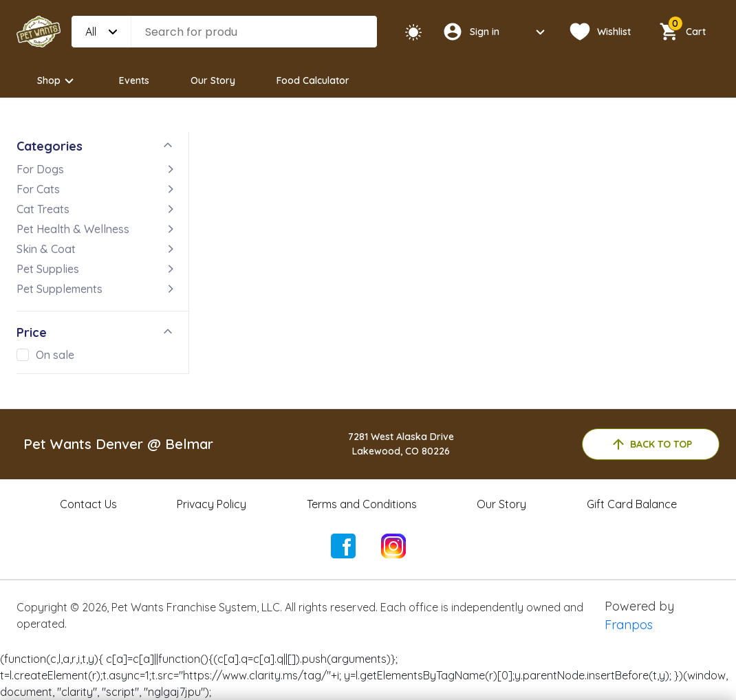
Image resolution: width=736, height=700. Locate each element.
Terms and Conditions (362, 504)
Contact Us (88, 504)
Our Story (213, 80)
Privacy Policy (212, 504)
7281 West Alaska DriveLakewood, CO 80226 (401, 444)
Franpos (629, 625)
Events (134, 80)
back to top (651, 444)
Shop (57, 81)
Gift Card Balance (632, 504)
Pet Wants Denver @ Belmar (118, 444)
